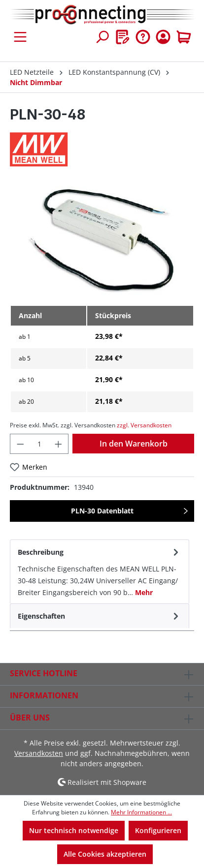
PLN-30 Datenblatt (102, 511)
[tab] (100, 571)
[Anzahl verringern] (20, 444)
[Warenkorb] (184, 37)
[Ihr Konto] (163, 37)
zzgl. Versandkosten (144, 425)
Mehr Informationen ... (141, 812)
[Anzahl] (39, 444)
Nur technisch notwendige (74, 830)
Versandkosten (39, 753)
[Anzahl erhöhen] (59, 444)
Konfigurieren (158, 830)
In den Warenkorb (134, 444)
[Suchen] (102, 37)
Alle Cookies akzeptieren (105, 854)
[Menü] (20, 37)
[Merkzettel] (123, 37)
